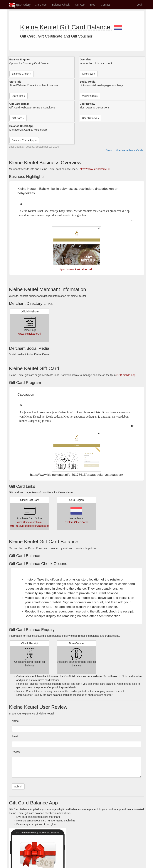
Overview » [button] (89, 74)
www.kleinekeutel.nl (30, 334)
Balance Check (61, 5)
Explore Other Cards (77, 522)
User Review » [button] (91, 118)
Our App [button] (80, 5)
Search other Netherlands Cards (125, 150)
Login (140, 5)
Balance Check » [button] (22, 74)
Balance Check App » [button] (24, 140)
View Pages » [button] (90, 96)
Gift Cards (41, 5)
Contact (105, 5)
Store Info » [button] (19, 96)
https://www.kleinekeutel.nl (95, 169)
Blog (93, 5)
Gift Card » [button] (18, 118)
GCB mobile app (126, 375)
